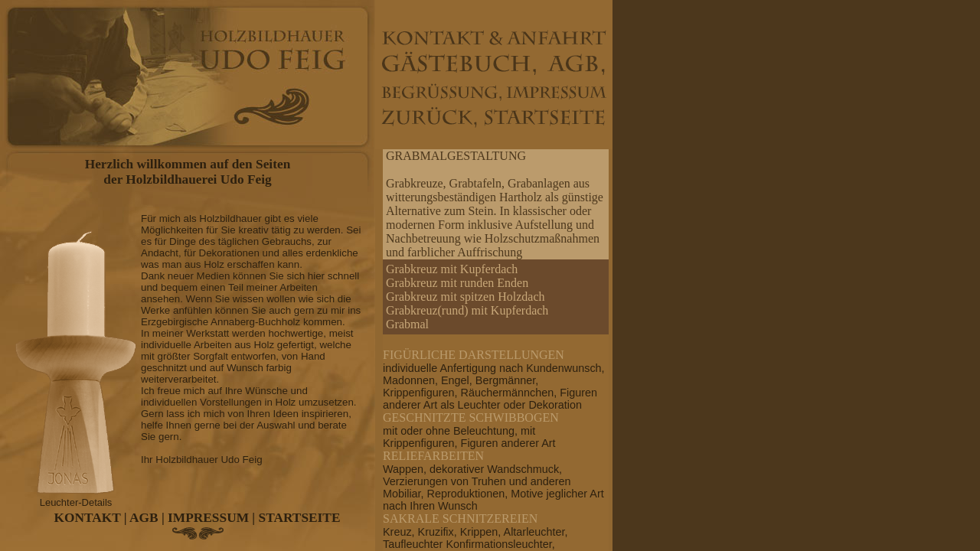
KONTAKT (88, 518)
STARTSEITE (300, 518)
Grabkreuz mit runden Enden (457, 283)
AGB (144, 518)
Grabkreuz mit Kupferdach (452, 269)
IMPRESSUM (208, 518)
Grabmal (407, 324)
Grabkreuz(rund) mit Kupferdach (467, 310)
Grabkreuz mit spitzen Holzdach (465, 297)
